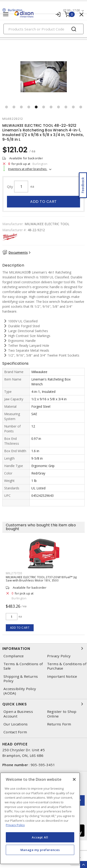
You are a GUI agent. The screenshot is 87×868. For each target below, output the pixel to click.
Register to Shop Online (62, 714)
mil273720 (14, 573)
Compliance (14, 656)
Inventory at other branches (28, 169)
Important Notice (62, 676)
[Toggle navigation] (6, 14)
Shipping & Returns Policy (21, 679)
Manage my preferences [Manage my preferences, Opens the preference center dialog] (40, 850)
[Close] (74, 779)
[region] (40, 818)
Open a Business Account (18, 714)
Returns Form (59, 724)
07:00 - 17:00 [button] (71, 10)
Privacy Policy (59, 656)
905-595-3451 (43, 765)
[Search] (43, 29)
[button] (6, 107)
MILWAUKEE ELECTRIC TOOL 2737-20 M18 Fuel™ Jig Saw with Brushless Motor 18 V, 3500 (41, 579)
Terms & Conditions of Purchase (67, 666)
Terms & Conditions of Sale (23, 666)
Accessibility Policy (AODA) (20, 691)
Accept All (40, 837)
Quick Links (43, 704)
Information (43, 648)
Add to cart (43, 202)
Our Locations (16, 724)
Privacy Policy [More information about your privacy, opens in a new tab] (15, 825)
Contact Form (15, 732)
